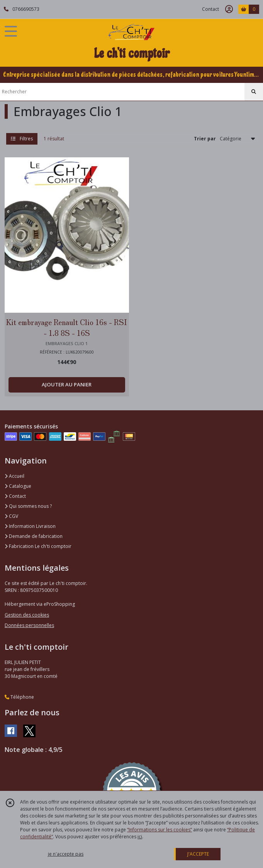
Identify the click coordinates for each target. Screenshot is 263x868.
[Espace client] (229, 9)
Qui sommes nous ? (28, 506)
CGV (11, 516)
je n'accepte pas (66, 854)
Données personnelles (29, 625)
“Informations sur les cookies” (159, 830)
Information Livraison (30, 526)
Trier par (205, 139)
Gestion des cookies (27, 615)
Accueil (14, 476)
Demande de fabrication (34, 536)
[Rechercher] (254, 92)
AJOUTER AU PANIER (67, 384)
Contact (210, 9)
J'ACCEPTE (198, 854)
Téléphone (19, 697)
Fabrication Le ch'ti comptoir (38, 546)
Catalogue (18, 486)
